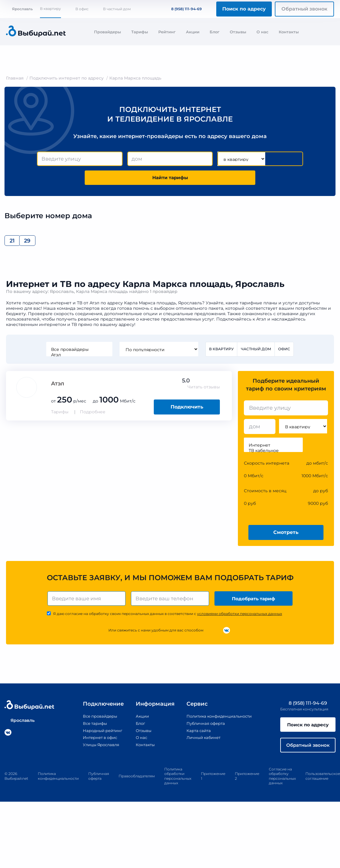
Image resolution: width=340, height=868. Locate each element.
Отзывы (238, 32)
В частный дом (117, 9)
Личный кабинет (201, 742)
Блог (215, 32)
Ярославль (19, 9)
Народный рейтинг (98, 735)
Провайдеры (108, 32)
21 (17, 243)
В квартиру (50, 9)
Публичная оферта (203, 728)
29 (47, 243)
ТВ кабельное (273, 454)
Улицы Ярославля (97, 749)
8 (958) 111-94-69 (183, 9)
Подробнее (93, 415)
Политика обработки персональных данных (178, 782)
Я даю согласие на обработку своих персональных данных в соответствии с (168, 618)
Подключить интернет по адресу (67, 78)
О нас (263, 32)
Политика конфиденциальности (219, 721)
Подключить (187, 410)
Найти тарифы (170, 179)
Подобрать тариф (254, 603)
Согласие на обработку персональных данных (282, 782)
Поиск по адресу (244, 9)
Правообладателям (137, 782)
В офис (82, 9)
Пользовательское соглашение (323, 783)
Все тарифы (90, 728)
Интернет (273, 449)
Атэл (79, 358)
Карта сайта (196, 735)
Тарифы (140, 32)
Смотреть (286, 536)
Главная (15, 78)
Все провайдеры (79, 353)
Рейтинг (167, 32)
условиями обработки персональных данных (240, 618)
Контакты (289, 32)
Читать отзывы (204, 390)
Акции (193, 32)
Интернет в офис (96, 742)
